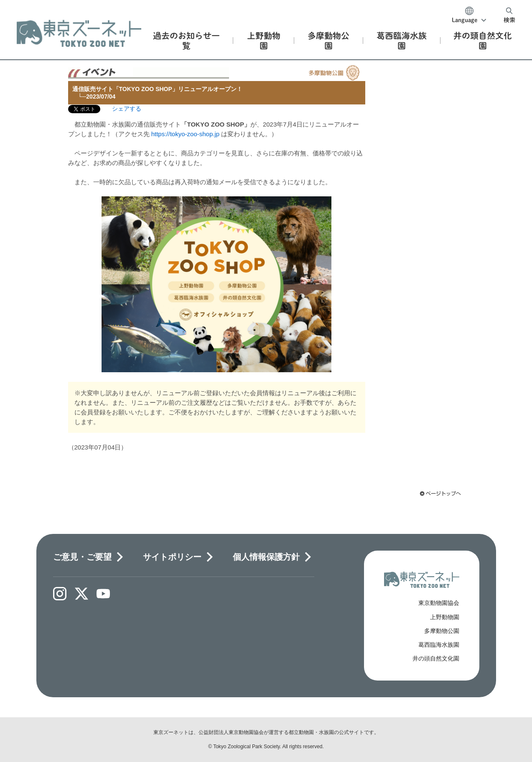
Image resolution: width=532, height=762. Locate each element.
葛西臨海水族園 (439, 645)
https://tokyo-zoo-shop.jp (185, 134)
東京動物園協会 (439, 603)
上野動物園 (445, 617)
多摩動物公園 (442, 631)
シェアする (127, 109)
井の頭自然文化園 (436, 658)
